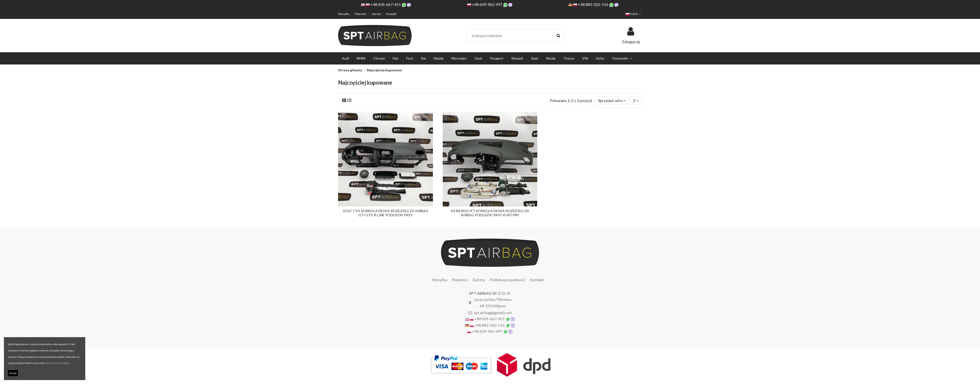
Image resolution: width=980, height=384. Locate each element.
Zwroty (377, 14)
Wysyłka (344, 14)
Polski (634, 14)
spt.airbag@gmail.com (493, 313)
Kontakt (391, 14)
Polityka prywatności (507, 280)
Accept (13, 373)
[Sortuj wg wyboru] (612, 101)
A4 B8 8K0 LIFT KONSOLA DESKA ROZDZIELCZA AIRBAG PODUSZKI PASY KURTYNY (490, 213)
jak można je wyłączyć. (58, 363)
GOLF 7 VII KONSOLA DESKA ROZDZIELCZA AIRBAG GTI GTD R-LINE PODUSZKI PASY (386, 213)
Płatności (361, 14)
